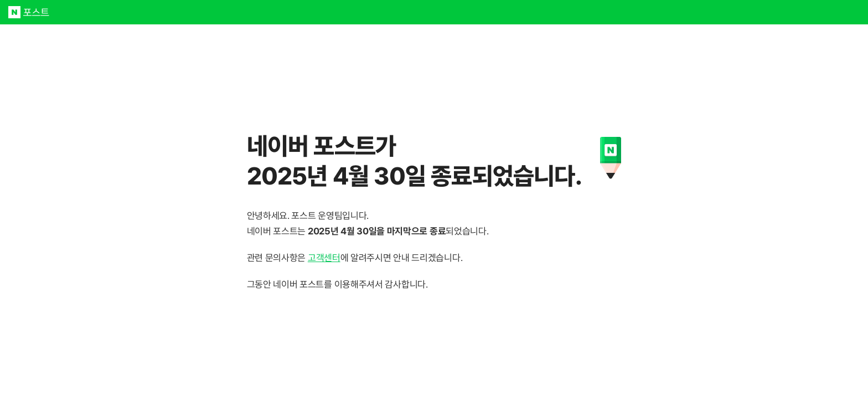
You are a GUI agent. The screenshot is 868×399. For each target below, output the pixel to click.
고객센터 (324, 258)
